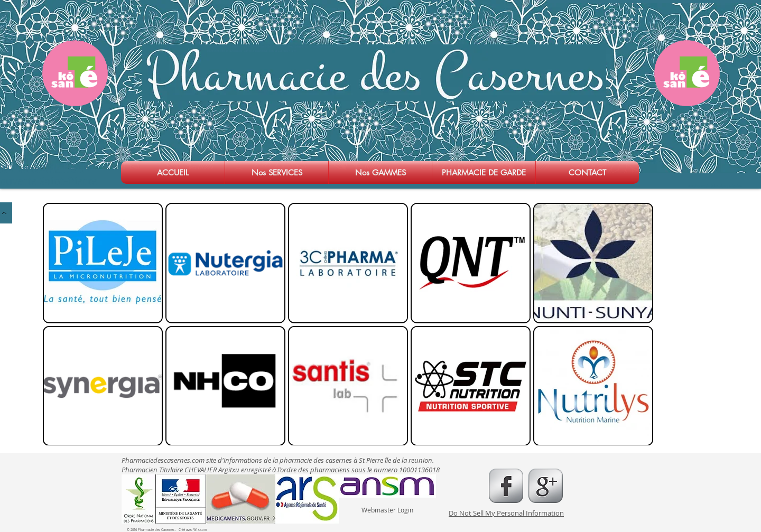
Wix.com (200, 530)
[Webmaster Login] (387, 510)
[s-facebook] (506, 486)
